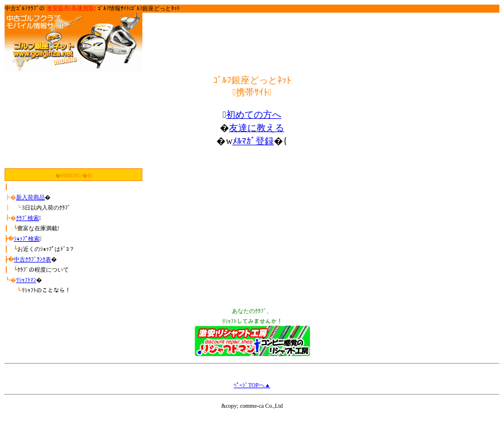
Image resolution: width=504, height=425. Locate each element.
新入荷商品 (30, 197)
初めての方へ (254, 115)
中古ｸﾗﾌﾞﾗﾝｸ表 (32, 259)
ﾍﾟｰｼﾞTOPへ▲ (252, 385)
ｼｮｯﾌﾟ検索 (27, 239)
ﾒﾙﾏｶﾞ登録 (253, 141)
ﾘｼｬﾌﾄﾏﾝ (26, 280)
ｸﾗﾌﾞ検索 (28, 218)
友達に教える (257, 128)
